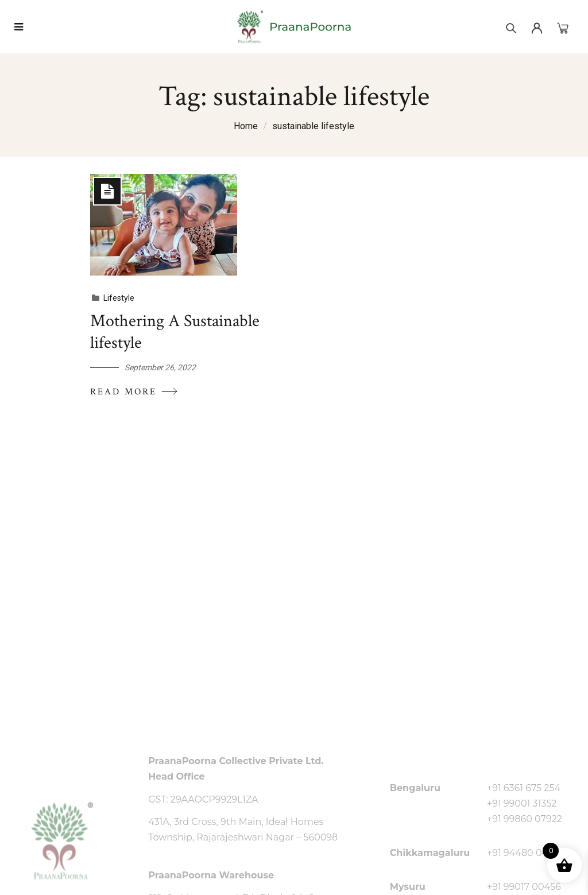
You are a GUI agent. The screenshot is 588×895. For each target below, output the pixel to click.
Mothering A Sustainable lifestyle (175, 332)
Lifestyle (119, 298)
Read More (135, 392)
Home (246, 126)
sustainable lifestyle (313, 126)
